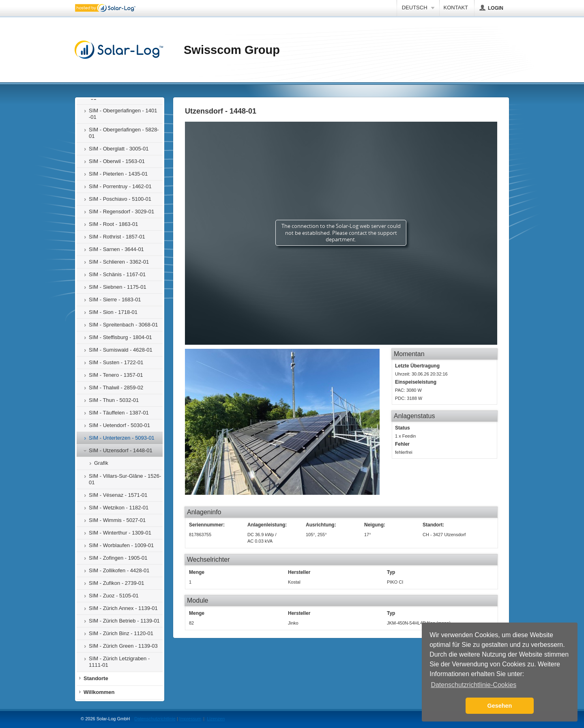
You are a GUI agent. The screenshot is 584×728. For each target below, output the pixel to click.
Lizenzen (216, 719)
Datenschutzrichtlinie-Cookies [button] (473, 685)
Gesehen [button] (500, 706)
